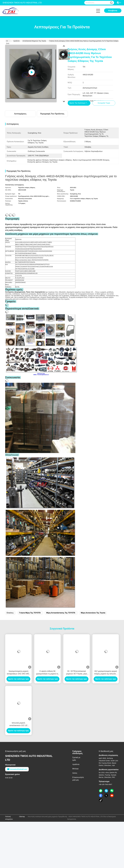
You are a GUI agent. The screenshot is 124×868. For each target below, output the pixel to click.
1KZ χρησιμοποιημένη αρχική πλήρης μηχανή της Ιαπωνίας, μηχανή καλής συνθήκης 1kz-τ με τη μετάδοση (106, 673)
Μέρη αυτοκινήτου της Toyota (93, 613)
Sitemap (22, 817)
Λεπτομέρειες (20, 114)
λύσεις (75, 773)
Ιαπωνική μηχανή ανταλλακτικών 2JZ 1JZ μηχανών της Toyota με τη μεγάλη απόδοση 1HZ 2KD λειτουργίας (18, 724)
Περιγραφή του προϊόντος (52, 114)
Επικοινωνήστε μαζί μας (78, 779)
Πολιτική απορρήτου (9, 818)
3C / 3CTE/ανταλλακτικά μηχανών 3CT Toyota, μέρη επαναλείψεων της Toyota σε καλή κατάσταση (77, 673)
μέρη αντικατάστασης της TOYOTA (61, 613)
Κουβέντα (113, 11)
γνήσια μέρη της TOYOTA (30, 613)
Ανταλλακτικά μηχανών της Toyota (34, 41)
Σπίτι (8, 41)
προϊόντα (16, 41)
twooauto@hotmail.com (17, 769)
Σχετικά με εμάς (76, 759)
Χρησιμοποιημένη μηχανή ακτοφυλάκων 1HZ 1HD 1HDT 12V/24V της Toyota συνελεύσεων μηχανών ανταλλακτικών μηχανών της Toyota (18, 673)
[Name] (111, 3)
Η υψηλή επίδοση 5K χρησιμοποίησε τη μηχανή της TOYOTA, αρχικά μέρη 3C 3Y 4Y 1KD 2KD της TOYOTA (47, 673)
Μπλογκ (75, 769)
